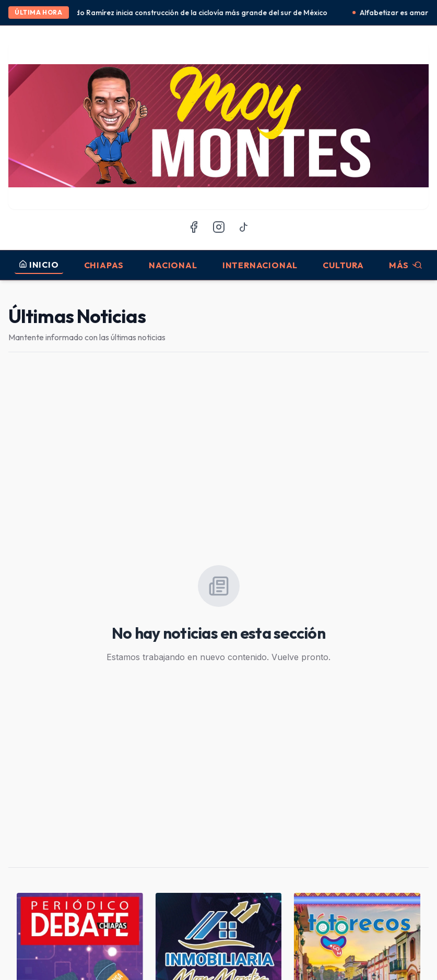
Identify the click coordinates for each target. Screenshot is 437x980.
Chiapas (104, 265)
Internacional (260, 265)
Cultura (343, 265)
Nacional (173, 265)
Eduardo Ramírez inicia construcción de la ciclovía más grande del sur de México (195, 13)
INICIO (39, 265)
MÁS (404, 265)
